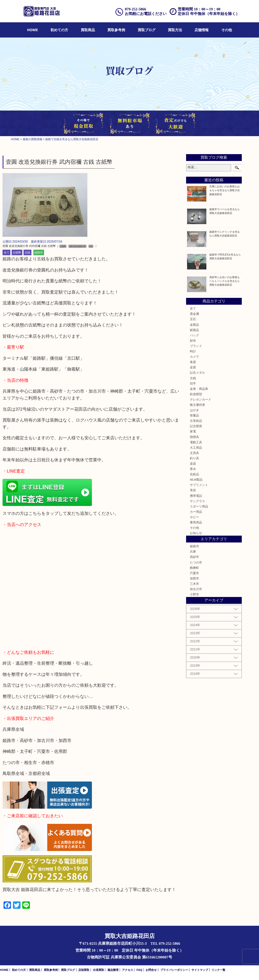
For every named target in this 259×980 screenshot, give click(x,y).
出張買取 (98, 970)
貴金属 (194, 314)
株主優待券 (197, 405)
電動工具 (196, 442)
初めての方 (59, 30)
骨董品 (194, 415)
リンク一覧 (218, 970)
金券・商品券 (199, 389)
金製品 (194, 325)
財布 (193, 341)
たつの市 (196, 562)
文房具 (194, 453)
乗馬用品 (196, 522)
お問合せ (151, 970)
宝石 (193, 319)
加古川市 (196, 589)
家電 (193, 431)
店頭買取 (84, 970)
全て (7, 252)
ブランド (196, 346)
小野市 (194, 594)
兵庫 (193, 551)
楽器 (193, 464)
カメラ (194, 357)
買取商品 (88, 30)
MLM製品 (196, 479)
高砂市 (194, 557)
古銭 (27, 252)
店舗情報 (202, 30)
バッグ (194, 335)
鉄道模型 (196, 394)
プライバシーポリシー (174, 970)
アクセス (128, 970)
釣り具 (194, 458)
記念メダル (197, 373)
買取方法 (175, 30)
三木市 (194, 584)
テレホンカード (201, 399)
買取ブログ (147, 30)
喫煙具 (194, 437)
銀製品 (194, 330)
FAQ (139, 970)
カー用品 (196, 512)
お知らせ (196, 533)
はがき (194, 410)
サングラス (197, 501)
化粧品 (194, 474)
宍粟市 (194, 573)
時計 (193, 351)
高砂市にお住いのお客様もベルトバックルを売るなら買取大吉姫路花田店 (225, 281)
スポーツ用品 (199, 506)
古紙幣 (17, 252)
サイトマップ (200, 970)
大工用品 (196, 448)
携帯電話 (196, 496)
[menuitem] (33, 30)
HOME (33, 30)
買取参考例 (116, 30)
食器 (193, 362)
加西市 (194, 578)
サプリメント (199, 485)
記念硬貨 (196, 426)
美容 (193, 490)
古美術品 (196, 421)
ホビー (194, 517)
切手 (193, 383)
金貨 (193, 367)
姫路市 (39, 252)
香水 (193, 469)
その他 (227, 30)
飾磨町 (194, 568)
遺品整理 (113, 970)
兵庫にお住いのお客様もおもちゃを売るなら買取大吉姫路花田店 (225, 190)
